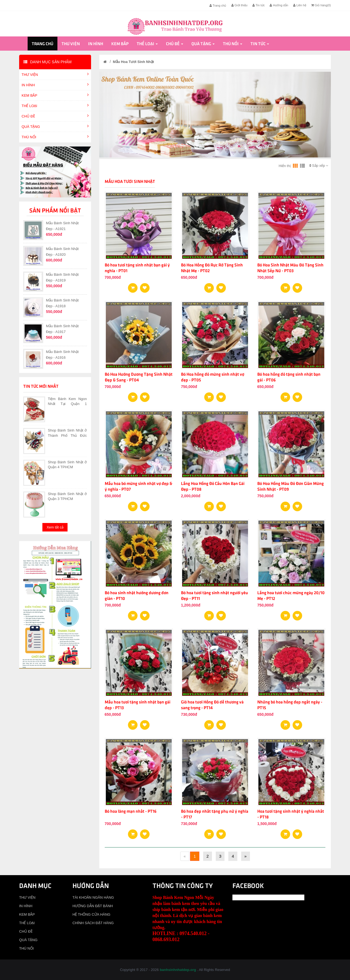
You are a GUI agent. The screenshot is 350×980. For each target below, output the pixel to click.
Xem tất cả (55, 527)
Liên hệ (300, 5)
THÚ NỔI (233, 44)
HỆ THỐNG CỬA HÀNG (91, 914)
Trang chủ (218, 5)
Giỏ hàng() (321, 5)
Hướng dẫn (279, 5)
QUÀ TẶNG (203, 44)
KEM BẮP (120, 44)
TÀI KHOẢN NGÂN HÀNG (93, 897)
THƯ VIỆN (71, 44)
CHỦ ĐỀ (175, 44)
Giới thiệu (239, 5)
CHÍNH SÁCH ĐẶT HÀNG (93, 923)
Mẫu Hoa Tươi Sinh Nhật (133, 62)
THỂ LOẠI (147, 44)
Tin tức (259, 5)
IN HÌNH (96, 44)
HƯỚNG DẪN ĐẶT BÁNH (93, 906)
